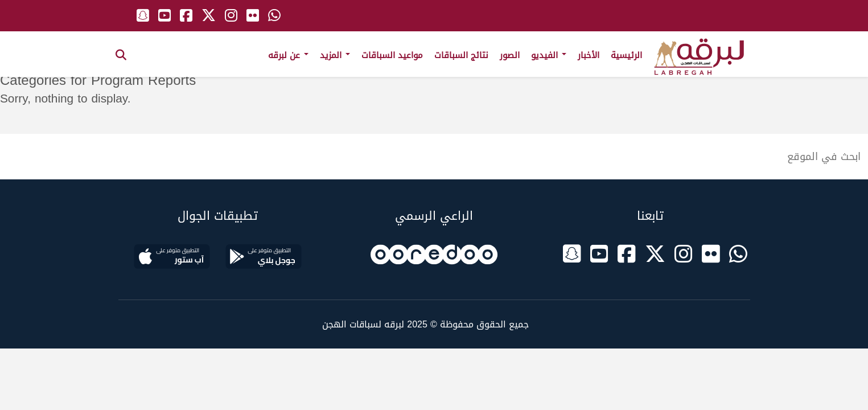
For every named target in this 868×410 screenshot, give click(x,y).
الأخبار (589, 55)
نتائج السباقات (461, 55)
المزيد (335, 55)
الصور (510, 55)
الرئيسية (626, 55)
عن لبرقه (288, 55)
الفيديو (549, 55)
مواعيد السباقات (392, 55)
